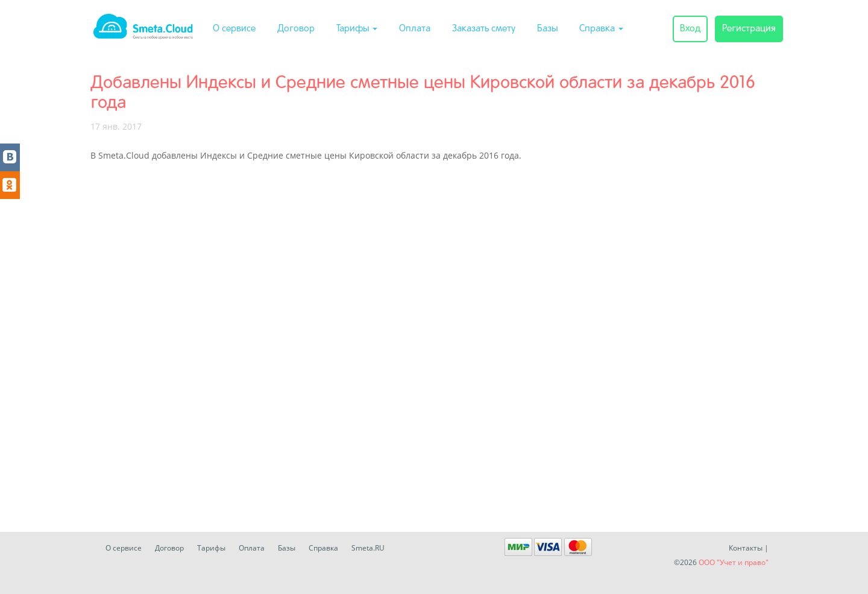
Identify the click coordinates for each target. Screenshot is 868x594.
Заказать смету (484, 29)
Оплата (415, 29)
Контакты (746, 548)
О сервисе (234, 29)
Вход (690, 29)
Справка (601, 29)
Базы (547, 29)
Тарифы (357, 29)
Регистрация (749, 29)
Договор (296, 29)
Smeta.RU (368, 548)
